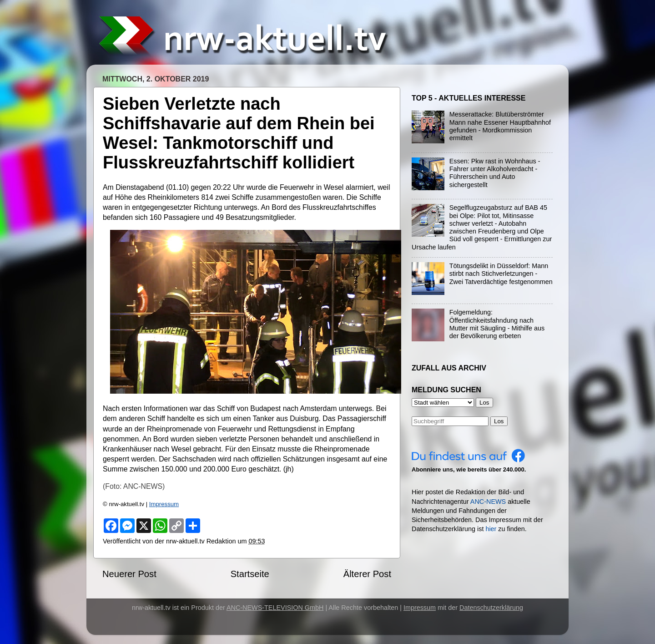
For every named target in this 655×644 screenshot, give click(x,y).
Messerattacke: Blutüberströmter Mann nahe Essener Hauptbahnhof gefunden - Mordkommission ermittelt (500, 126)
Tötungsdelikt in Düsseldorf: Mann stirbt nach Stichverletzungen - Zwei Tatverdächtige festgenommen (501, 274)
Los (499, 421)
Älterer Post (367, 574)
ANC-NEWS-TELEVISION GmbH (275, 608)
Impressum (164, 504)
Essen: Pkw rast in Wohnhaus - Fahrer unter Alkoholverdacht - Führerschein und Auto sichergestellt (495, 173)
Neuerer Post (129, 574)
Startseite (250, 574)
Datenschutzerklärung (491, 608)
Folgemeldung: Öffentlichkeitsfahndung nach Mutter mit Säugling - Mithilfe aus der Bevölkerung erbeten (497, 324)
